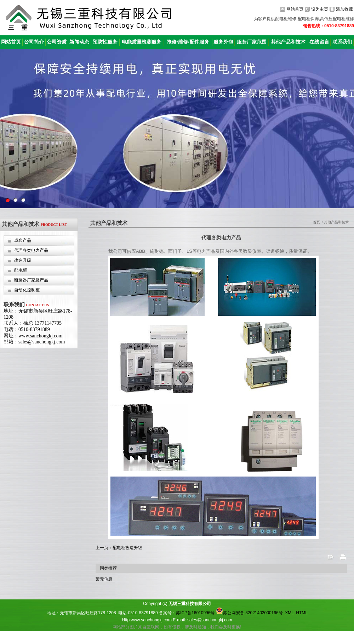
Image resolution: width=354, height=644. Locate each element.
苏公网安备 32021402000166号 (249, 613)
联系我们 (342, 42)
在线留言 (319, 42)
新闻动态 (79, 42)
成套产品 (23, 240)
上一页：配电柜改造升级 (119, 548)
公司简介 (34, 42)
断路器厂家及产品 (31, 280)
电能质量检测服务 (142, 42)
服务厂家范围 (252, 42)
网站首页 (295, 9)
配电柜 (21, 270)
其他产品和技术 (288, 42)
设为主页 (320, 9)
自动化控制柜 (27, 290)
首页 (316, 222)
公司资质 (57, 42)
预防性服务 (105, 42)
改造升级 (23, 260)
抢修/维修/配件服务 (188, 42)
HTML (302, 613)
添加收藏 (344, 9)
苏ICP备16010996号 (195, 613)
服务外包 (223, 42)
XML (289, 613)
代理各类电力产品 (31, 250)
